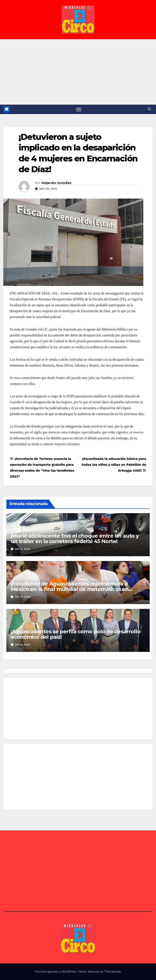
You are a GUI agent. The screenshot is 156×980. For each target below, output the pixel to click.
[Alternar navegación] (79, 109)
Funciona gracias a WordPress (56, 972)
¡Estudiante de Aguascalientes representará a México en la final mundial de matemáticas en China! (70, 589)
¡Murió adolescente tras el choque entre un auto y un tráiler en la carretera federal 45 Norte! (75, 538)
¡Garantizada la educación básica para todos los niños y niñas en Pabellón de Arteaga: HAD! (114, 465)
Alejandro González (56, 183)
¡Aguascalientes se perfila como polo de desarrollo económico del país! (75, 634)
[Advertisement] (78, 72)
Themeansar (113, 972)
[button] (149, 109)
